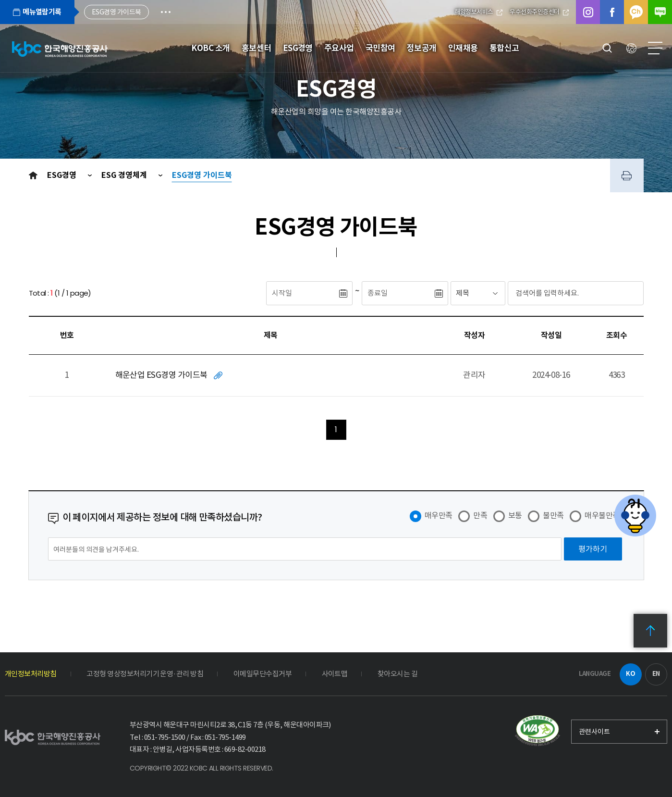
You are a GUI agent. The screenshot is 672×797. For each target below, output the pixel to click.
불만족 (553, 515)
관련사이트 (594, 732)
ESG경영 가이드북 (202, 175)
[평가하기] (593, 549)
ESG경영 (63, 175)
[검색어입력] (558, 293)
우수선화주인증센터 (539, 12)
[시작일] (302, 293)
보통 (515, 515)
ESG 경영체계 (125, 175)
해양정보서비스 (478, 12)
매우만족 (439, 515)
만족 (480, 515)
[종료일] (398, 293)
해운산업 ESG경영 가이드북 (161, 375)
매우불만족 (602, 515)
